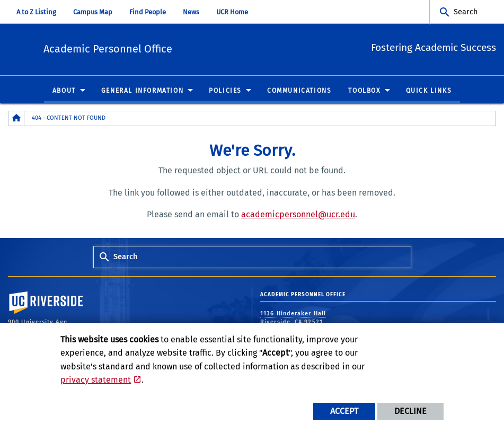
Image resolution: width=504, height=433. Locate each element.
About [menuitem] (64, 91)
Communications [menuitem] (299, 91)
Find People (148, 12)
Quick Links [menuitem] (429, 91)
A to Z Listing (36, 12)
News (191, 12)
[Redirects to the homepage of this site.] (16, 119)
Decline (410, 411)
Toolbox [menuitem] (364, 91)
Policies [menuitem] (225, 91)
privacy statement (96, 380)
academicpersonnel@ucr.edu (298, 215)
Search (466, 12)
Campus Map (93, 12)
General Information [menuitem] (142, 91)
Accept (344, 411)
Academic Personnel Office (172, 48)
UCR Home (232, 12)
